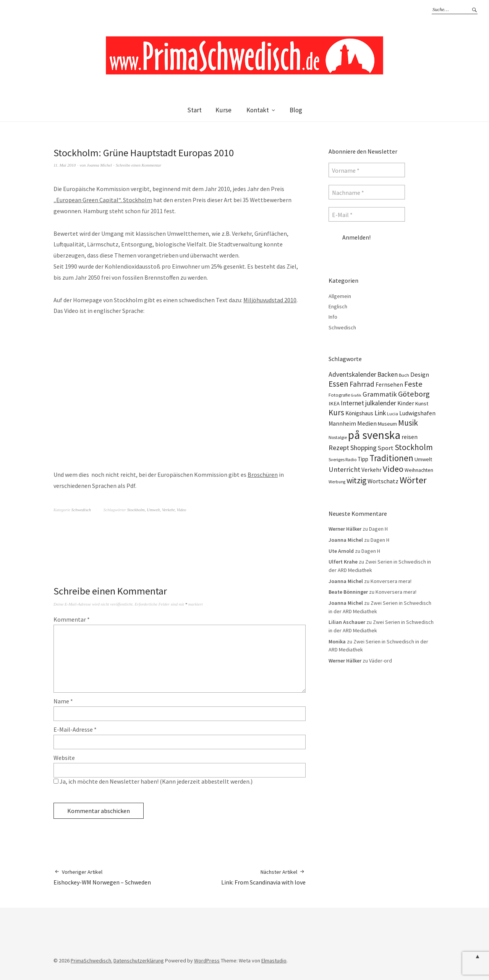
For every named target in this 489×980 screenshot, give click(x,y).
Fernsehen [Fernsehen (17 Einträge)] (389, 385)
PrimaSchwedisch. (91, 961)
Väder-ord (381, 661)
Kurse (223, 110)
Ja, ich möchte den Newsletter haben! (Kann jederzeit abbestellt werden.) (153, 781)
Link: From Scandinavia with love (263, 877)
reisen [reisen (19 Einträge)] (410, 437)
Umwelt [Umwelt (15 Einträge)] (423, 459)
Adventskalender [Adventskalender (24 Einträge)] (352, 374)
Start (194, 110)
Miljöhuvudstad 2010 (270, 300)
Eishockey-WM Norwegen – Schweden (102, 877)
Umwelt (153, 510)
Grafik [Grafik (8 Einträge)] (356, 395)
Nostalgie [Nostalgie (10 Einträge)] (338, 437)
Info (333, 317)
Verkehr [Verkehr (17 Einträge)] (372, 470)
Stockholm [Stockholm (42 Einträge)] (414, 447)
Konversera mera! (391, 581)
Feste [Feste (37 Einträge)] (413, 384)
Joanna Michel (99, 165)
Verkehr (168, 510)
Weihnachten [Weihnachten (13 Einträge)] (419, 470)
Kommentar (72, 619)
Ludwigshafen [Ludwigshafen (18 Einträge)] (417, 413)
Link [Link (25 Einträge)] (380, 413)
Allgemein (340, 296)
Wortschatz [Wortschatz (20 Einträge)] (383, 481)
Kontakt (258, 110)
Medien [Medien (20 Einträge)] (367, 423)
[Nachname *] (367, 192)
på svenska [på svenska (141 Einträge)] (374, 435)
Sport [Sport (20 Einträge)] (386, 448)
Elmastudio (274, 961)
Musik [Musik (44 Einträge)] (408, 423)
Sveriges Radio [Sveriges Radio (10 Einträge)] (342, 459)
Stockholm (136, 510)
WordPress (207, 961)
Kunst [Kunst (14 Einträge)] (422, 403)
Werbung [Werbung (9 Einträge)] (337, 482)
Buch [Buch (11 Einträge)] (404, 375)
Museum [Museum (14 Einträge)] (387, 424)
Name (63, 701)
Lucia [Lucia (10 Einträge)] (393, 414)
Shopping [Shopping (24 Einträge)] (364, 448)
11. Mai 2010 (65, 165)
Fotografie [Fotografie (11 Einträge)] (339, 395)
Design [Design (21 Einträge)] (420, 375)
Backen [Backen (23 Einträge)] (388, 374)
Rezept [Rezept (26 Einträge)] (339, 448)
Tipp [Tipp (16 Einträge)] (363, 459)
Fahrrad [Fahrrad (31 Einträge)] (362, 384)
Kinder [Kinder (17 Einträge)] (406, 403)
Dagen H (378, 529)
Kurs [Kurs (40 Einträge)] (336, 412)
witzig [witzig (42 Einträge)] (356, 480)
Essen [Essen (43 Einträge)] (338, 384)
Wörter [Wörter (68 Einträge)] (413, 480)
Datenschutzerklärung (139, 961)
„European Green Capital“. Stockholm (103, 200)
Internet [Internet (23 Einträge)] (352, 403)
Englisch (338, 306)
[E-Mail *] (367, 214)
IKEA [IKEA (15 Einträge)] (334, 403)
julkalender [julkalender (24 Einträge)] (381, 403)
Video (181, 510)
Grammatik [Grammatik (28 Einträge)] (380, 394)
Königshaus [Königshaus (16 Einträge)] (359, 413)
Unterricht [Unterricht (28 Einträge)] (344, 469)
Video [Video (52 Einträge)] (393, 469)
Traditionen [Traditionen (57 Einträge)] (391, 458)
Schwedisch (81, 510)
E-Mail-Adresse (75, 729)
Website (64, 758)
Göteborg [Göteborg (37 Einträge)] (414, 394)
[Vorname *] (367, 170)
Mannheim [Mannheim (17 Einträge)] (342, 424)
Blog (296, 110)
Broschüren (263, 475)
